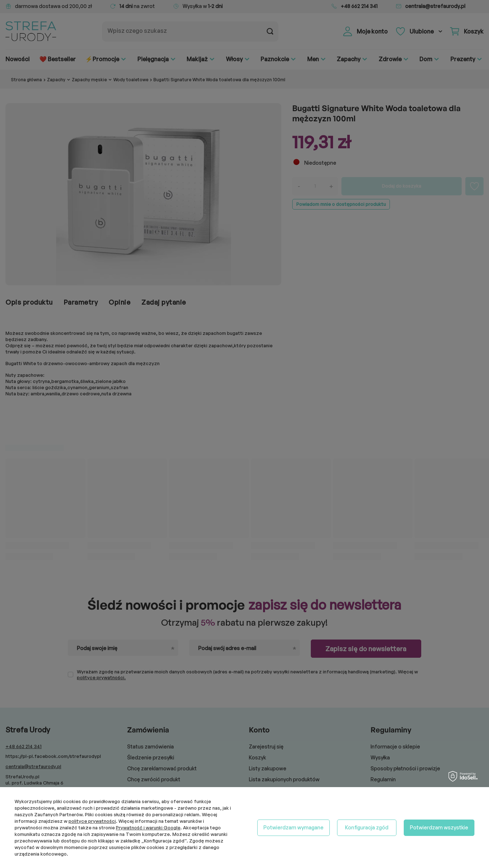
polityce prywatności (92, 821)
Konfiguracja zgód (367, 827)
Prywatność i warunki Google (148, 828)
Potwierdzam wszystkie (439, 827)
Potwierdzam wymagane (294, 827)
